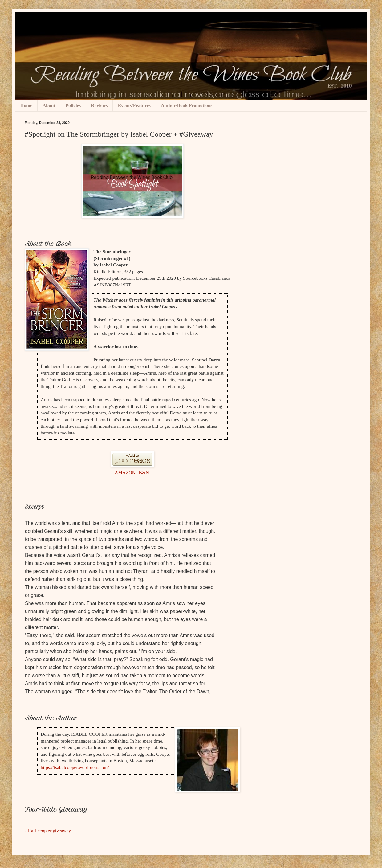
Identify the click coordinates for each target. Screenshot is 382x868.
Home (26, 105)
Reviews (99, 105)
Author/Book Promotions (187, 105)
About (49, 105)
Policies (73, 105)
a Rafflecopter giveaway (48, 831)
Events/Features (134, 105)
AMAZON (125, 473)
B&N (144, 473)
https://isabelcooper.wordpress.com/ (75, 767)
